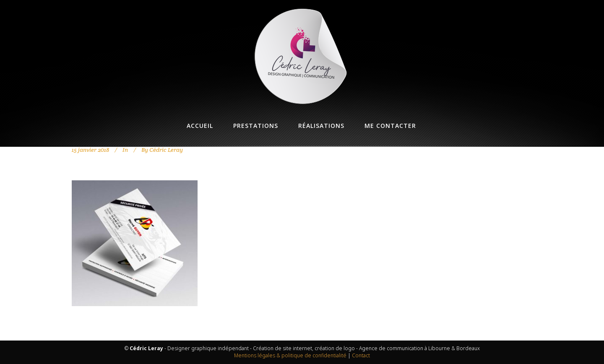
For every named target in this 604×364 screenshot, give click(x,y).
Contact (361, 355)
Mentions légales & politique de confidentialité (290, 355)
